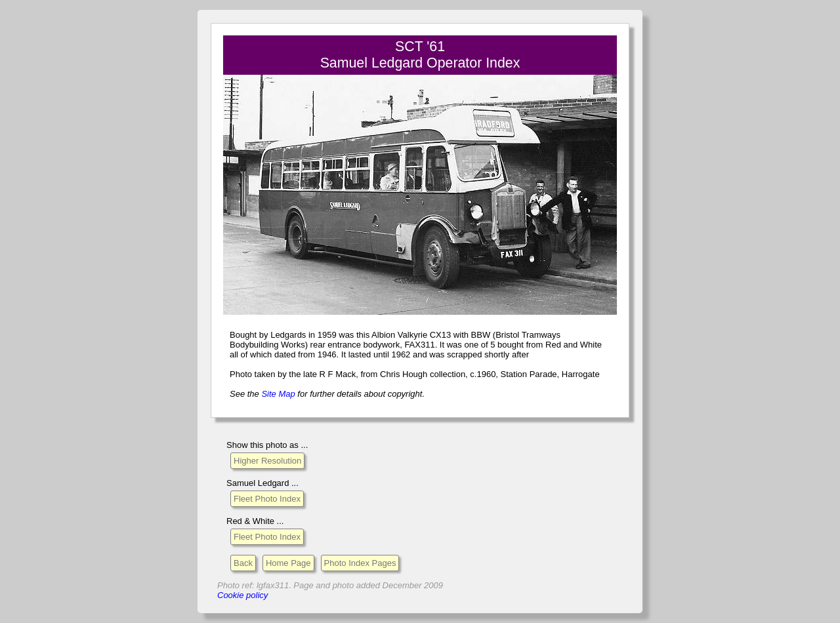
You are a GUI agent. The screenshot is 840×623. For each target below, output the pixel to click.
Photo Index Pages (360, 563)
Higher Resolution (267, 461)
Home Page (288, 563)
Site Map (278, 394)
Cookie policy (242, 595)
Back (243, 563)
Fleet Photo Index (267, 499)
